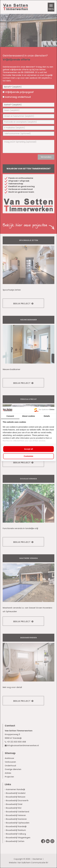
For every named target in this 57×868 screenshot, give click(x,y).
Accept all (28, 449)
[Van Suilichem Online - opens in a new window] (44, 410)
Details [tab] (47, 416)
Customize (28, 456)
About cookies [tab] (28, 416)
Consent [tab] (10, 416)
